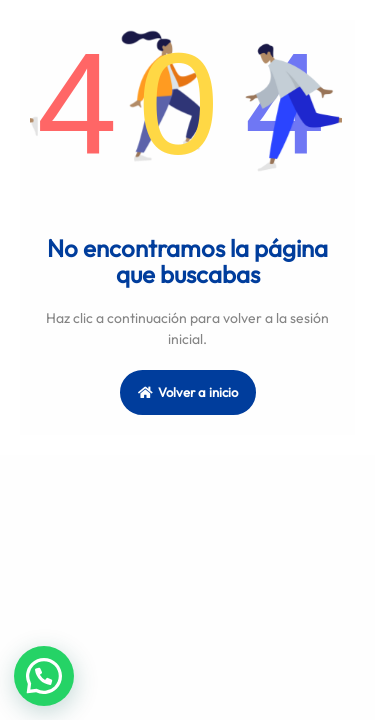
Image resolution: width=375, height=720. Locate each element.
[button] (44, 676)
